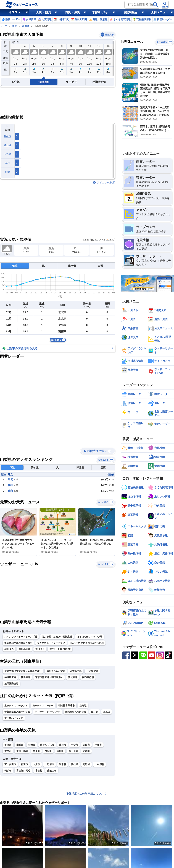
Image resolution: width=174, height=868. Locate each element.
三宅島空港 (92, 671)
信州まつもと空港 (56, 671)
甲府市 (8, 745)
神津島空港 (10, 677)
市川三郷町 (22, 751)
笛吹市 (86, 745)
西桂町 (74, 764)
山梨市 (20, 745)
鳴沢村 (8, 771)
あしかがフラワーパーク (48, 712)
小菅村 (39, 771)
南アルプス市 (47, 745)
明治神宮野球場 (66, 706)
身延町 (48, 751)
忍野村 (86, 764)
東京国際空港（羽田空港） (49, 677)
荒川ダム (40, 649)
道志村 (63, 764)
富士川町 (73, 751)
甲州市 (98, 745)
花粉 (8, 163)
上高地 (83, 706)
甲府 (11, 479)
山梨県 (26, 26)
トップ (3, 26)
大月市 (36, 764)
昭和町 (86, 751)
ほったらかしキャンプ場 (90, 637)
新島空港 (26, 677)
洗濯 (8, 172)
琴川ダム (9, 649)
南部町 (60, 751)
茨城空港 (73, 677)
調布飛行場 (88, 677)
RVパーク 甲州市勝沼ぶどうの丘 (87, 643)
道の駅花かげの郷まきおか (18, 643)
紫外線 (7, 145)
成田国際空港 (11, 684)
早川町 (36, 751)
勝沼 (11, 485)
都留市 (24, 764)
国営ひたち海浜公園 (76, 712)
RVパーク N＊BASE (60, 649)
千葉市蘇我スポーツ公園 (17, 712)
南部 (11, 491)
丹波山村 (52, 771)
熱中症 (7, 136)
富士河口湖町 (23, 771)
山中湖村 (99, 764)
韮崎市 (32, 745)
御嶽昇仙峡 (24, 649)
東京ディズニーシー (43, 706)
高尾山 (106, 712)
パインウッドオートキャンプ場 (21, 637)
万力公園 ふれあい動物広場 (57, 637)
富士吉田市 (10, 764)
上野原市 (49, 764)
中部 (15, 26)
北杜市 (63, 745)
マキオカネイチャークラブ (51, 643)
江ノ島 (95, 712)
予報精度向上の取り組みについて (86, 793)
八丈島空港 (76, 671)
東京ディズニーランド (16, 706)
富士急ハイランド (14, 718)
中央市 (8, 751)
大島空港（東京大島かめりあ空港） (23, 671)
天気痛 (7, 154)
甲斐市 (74, 745)
